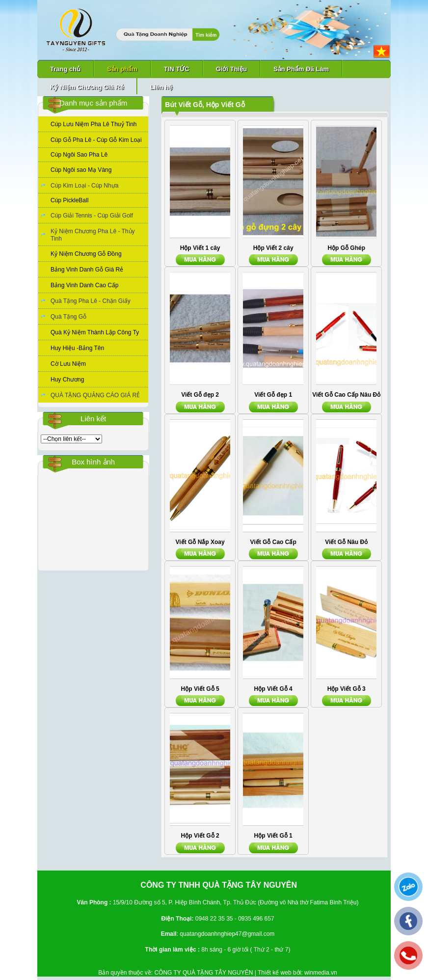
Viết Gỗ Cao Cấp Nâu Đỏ (346, 395)
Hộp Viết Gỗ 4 (273, 689)
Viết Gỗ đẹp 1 (273, 395)
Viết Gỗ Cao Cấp (273, 542)
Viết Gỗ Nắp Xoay (200, 542)
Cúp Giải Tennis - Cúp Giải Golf (92, 216)
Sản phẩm (122, 69)
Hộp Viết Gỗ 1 (273, 836)
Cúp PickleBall (69, 200)
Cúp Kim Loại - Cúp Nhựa (84, 186)
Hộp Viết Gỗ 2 (200, 836)
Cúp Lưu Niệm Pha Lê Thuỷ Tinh (94, 124)
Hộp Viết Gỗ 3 (347, 689)
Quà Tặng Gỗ (68, 317)
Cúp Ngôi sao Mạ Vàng (81, 170)
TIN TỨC (177, 69)
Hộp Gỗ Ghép (346, 248)
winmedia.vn (321, 973)
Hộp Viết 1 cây (200, 248)
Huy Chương (67, 380)
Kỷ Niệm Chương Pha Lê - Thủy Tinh (93, 235)
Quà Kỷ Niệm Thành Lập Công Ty (95, 332)
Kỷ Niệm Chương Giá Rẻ (87, 87)
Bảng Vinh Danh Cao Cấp (85, 285)
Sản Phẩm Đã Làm (301, 69)
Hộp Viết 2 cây (273, 248)
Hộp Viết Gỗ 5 (200, 689)
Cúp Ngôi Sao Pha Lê (79, 155)
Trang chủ (65, 69)
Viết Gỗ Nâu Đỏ (346, 542)
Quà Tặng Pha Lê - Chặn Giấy (91, 301)
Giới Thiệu (231, 69)
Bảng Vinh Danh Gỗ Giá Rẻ (87, 270)
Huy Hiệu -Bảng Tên (77, 348)
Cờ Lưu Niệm (68, 364)
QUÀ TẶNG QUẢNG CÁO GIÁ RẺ (95, 395)
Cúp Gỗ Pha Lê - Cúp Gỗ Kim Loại (96, 140)
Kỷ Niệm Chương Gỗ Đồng (86, 254)
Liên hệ (161, 87)
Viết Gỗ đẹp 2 (200, 395)
